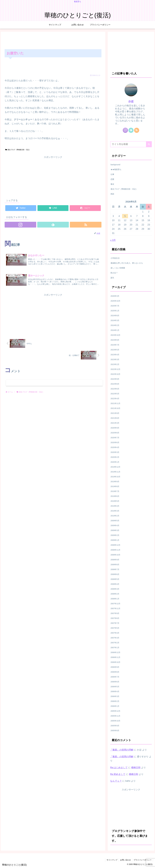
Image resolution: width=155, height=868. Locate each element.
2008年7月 (115, 569)
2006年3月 (115, 696)
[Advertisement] (53, 40)
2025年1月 (115, 311)
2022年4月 (115, 399)
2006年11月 (115, 657)
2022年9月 (115, 379)
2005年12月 (115, 711)
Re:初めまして (118, 774)
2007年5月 (115, 628)
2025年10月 (115, 301)
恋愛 (112, 179)
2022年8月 (115, 384)
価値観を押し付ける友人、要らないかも (127, 263)
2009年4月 (115, 525)
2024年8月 (115, 316)
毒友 (112, 184)
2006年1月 (115, 706)
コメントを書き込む (54, 383)
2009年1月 (115, 540)
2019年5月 (115, 501)
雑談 (112, 194)
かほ (131, 101)
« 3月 (113, 240)
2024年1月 (115, 330)
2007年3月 (115, 638)
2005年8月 (115, 731)
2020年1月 (115, 462)
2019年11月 (115, 472)
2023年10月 (115, 335)
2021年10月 (115, 408)
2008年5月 (115, 579)
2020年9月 (115, 428)
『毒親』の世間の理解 (122, 750)
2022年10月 (115, 374)
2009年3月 (115, 530)
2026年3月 (115, 296)
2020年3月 (115, 452)
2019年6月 (115, 496)
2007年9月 (115, 613)
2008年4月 (115, 584)
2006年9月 (115, 667)
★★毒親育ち (116, 169)
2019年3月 (115, 511)
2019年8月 (115, 486)
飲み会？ (114, 273)
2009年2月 (115, 535)
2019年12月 (115, 467)
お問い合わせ (125, 860)
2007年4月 (115, 633)
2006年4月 (115, 691)
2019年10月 (115, 477)
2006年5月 (115, 687)
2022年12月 (115, 369)
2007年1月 (115, 648)
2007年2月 (115, 643)
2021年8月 (115, 418)
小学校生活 (115, 258)
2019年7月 (115, 491)
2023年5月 (115, 350)
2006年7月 (115, 677)
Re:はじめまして (119, 768)
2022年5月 (115, 394)
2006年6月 (115, 682)
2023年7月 (115, 345)
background (115, 165)
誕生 (112, 278)
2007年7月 (115, 623)
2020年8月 (115, 433)
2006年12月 (115, 652)
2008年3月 (115, 589)
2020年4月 (115, 447)
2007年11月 (115, 608)
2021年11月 (115, 403)
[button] (149, 144)
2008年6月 (115, 574)
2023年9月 (115, 340)
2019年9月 (115, 482)
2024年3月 (115, 320)
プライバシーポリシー (143, 860)
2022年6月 (115, 389)
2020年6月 (115, 442)
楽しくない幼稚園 (118, 268)
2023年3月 (115, 359)
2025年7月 (115, 306)
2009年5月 (115, 521)
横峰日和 (136, 768)
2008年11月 (115, 550)
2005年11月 (115, 716)
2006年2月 (115, 701)
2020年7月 (115, 438)
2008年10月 (115, 555)
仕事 (112, 174)
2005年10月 (115, 721)
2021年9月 (115, 413)
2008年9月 (115, 560)
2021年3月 (115, 423)
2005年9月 (115, 726)
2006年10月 (115, 662)
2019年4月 (115, 506)
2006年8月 (115, 672)
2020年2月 (115, 457)
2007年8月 (115, 618)
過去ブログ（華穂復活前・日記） (18, 150)
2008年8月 (115, 565)
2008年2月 (115, 594)
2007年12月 (115, 604)
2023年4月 (115, 355)
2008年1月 (115, 599)
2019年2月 (115, 516)
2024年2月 (115, 325)
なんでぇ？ (116, 781)
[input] (131, 144)
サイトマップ (112, 860)
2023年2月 (115, 364)
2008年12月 (115, 545)
